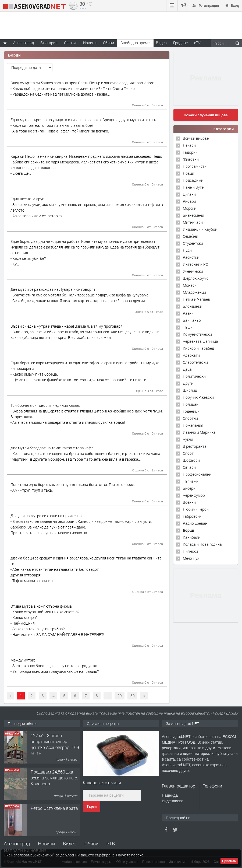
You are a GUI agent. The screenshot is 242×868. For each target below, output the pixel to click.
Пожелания (193, 425)
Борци (188, 530)
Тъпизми (191, 481)
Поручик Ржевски (198, 397)
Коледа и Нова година (202, 544)
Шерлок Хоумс (196, 278)
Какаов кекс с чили (102, 783)
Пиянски (190, 551)
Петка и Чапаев (196, 299)
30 (133, 696)
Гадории (190, 152)
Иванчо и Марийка (199, 432)
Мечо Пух (191, 558)
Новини (90, 43)
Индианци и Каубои (200, 229)
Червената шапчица (200, 341)
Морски (190, 208)
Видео (70, 843)
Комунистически (197, 334)
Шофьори (191, 460)
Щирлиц (190, 390)
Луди (187, 250)
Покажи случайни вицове (206, 115)
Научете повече (130, 855)
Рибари (189, 201)
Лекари (189, 145)
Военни (189, 502)
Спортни (190, 418)
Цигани (189, 194)
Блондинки (193, 306)
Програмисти (195, 166)
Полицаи (191, 404)
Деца (187, 369)
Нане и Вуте (193, 187)
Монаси (190, 285)
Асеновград (17, 843)
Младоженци (194, 292)
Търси (92, 807)
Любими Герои (196, 509)
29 (120, 696)
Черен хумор (194, 495)
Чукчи (188, 439)
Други (188, 383)
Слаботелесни (195, 362)
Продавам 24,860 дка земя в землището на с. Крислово (54, 778)
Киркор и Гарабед (198, 348)
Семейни (191, 236)
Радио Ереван (195, 523)
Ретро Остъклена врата (54, 808)
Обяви (91, 843)
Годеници (191, 411)
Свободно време (135, 43)
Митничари (193, 222)
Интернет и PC (195, 264)
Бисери (189, 488)
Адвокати (191, 355)
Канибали (192, 537)
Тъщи (188, 327)
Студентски (193, 243)
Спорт (188, 453)
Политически (194, 376)
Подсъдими (193, 180)
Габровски (192, 516)
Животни (191, 159)
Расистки (191, 257)
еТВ (111, 843)
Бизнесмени (193, 215)
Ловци (188, 173)
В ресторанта (195, 446)
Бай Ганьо (192, 320)
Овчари (189, 467)
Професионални (197, 474)
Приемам (229, 861)
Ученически (193, 271)
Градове (180, 43)
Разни (188, 313)
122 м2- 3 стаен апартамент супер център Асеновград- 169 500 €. (55, 744)
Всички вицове (196, 138)
